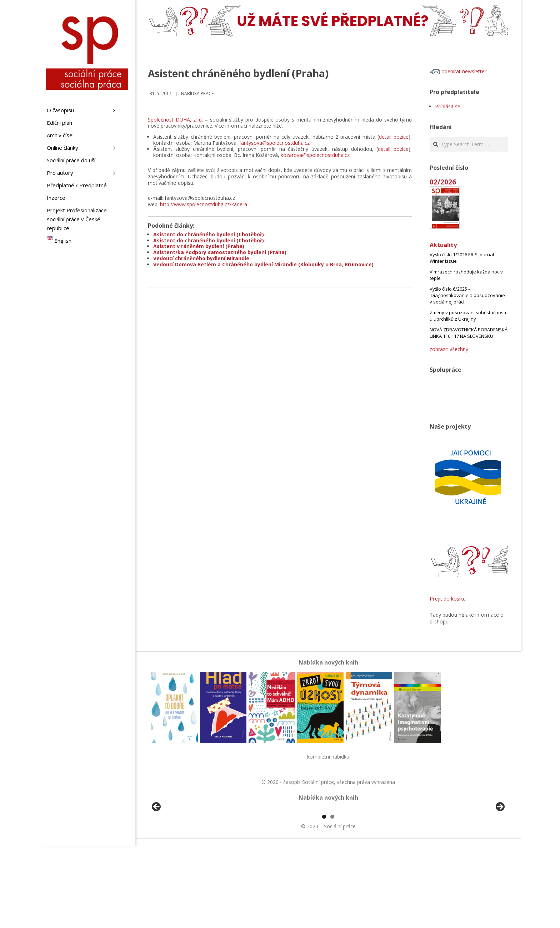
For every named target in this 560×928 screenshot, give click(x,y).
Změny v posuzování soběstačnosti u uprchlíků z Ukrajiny (468, 316)
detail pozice (394, 137)
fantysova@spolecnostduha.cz (274, 143)
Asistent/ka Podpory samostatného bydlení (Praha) (220, 252)
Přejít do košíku (448, 599)
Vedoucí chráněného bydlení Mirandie (201, 258)
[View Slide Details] (176, 850)
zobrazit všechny (449, 349)
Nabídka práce (197, 93)
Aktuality (443, 245)
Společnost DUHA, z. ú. (175, 120)
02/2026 (443, 182)
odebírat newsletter (458, 71)
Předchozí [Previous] (157, 848)
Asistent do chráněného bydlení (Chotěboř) (209, 234)
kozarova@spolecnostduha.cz (315, 155)
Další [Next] (500, 848)
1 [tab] (324, 899)
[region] (328, 850)
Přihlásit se (448, 106)
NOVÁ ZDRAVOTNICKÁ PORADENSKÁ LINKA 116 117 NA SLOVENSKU (469, 333)
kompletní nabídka (328, 757)
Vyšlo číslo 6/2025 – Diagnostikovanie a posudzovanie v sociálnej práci (467, 295)
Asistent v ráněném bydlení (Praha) (199, 246)
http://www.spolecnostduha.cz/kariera (204, 204)
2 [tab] (332, 899)
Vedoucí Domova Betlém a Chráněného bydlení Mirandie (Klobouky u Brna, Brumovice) (263, 264)
